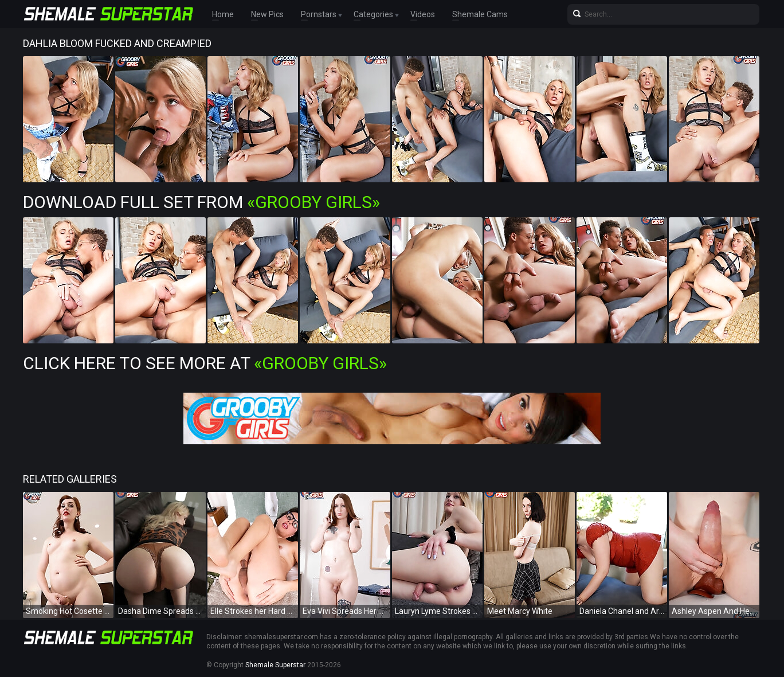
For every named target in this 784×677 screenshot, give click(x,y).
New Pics (267, 14)
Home (223, 14)
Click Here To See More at (205, 363)
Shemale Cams (480, 14)
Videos (423, 14)
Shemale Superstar (275, 665)
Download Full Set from (201, 202)
